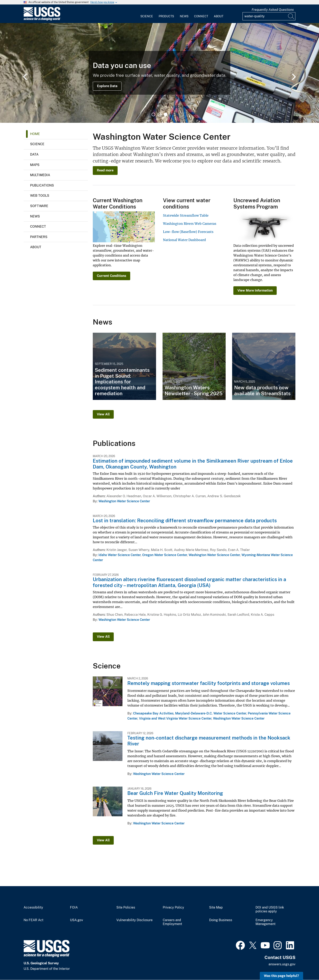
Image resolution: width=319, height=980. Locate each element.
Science (147, 16)
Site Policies (126, 908)
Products (166, 16)
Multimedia (40, 175)
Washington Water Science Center (124, 501)
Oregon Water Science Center (165, 555)
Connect (201, 16)
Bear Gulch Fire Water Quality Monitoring (175, 793)
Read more (105, 170)
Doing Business (221, 920)
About (219, 16)
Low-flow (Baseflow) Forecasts (188, 232)
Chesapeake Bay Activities (153, 713)
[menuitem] (147, 14)
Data (34, 154)
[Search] (291, 16)
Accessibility (33, 908)
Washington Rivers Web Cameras (190, 224)
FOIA (74, 908)
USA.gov (76, 920)
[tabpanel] (159, 73)
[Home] (42, 20)
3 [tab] (166, 114)
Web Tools (40, 196)
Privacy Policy (173, 908)
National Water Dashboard (184, 240)
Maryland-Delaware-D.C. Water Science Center (211, 713)
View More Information (255, 290)
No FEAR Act (33, 920)
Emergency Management (265, 922)
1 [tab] (153, 114)
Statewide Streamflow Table (186, 215)
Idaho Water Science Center (120, 555)
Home (35, 134)
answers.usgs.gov (282, 964)
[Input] (269, 16)
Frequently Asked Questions (273, 10)
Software (39, 206)
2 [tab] (159, 114)
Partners (39, 237)
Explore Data (107, 86)
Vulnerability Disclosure (134, 920)
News (184, 16)
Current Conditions (111, 276)
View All (103, 414)
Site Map (216, 908)
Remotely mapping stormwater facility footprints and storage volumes (209, 683)
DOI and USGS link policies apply (270, 909)
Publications (42, 185)
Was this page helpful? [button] (281, 976)
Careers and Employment (172, 922)
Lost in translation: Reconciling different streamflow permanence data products (185, 520)
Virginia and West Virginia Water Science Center (175, 718)
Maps (35, 165)
